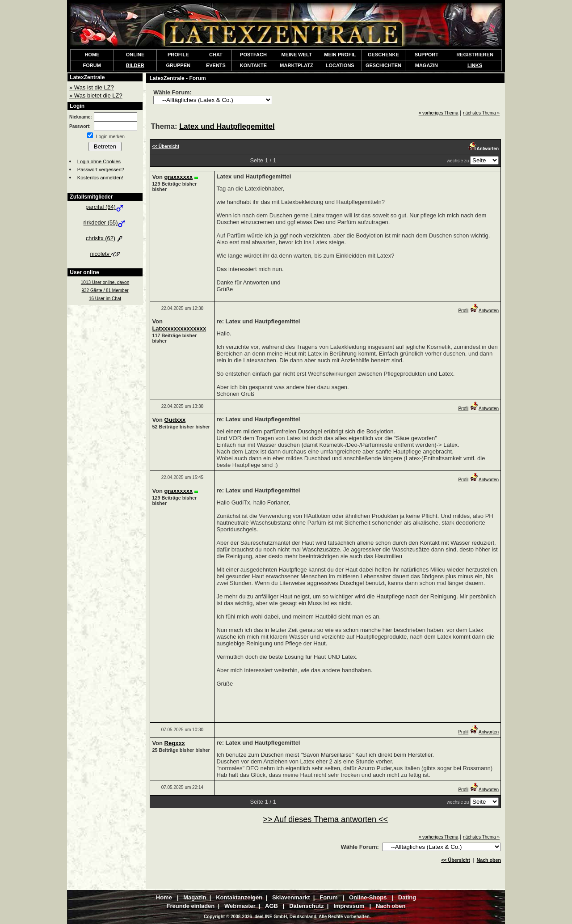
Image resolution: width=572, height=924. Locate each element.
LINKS (475, 65)
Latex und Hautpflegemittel (227, 126)
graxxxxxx (179, 177)
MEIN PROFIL (340, 55)
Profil (463, 311)
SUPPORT (427, 55)
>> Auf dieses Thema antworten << (325, 819)
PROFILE (178, 55)
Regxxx (175, 743)
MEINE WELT (296, 55)
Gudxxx (175, 420)
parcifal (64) (105, 207)
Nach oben (489, 860)
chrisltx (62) (105, 238)
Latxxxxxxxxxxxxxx (179, 328)
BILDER (135, 65)
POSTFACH (253, 55)
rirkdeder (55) (105, 223)
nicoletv (105, 254)
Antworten (484, 311)
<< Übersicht (456, 860)
